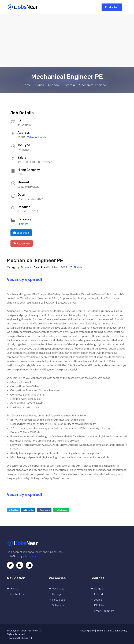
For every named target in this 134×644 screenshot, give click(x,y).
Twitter (13, 510)
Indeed (98, 594)
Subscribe (21, 233)
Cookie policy (120, 630)
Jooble (98, 600)
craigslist (99, 589)
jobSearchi (29, 556)
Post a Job (112, 7)
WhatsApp (61, 510)
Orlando (32, 137)
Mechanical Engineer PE (35, 260)
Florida (42, 137)
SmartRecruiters (104, 611)
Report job (22, 243)
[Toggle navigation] (125, 7)
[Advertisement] (67, 41)
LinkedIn (28, 510)
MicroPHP (28, 638)
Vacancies (58, 589)
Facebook (44, 510)
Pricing (56, 594)
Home (14, 589)
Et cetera (23, 224)
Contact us (17, 594)
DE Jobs (99, 605)
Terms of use (104, 630)
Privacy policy (87, 630)
